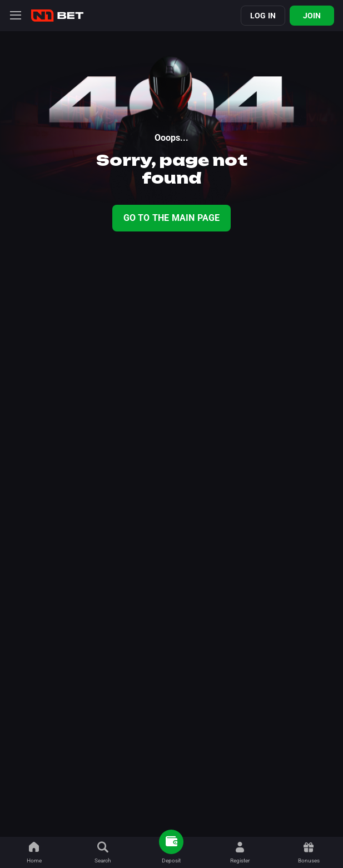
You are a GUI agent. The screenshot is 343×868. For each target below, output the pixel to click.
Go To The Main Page (172, 218)
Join (312, 16)
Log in (263, 16)
